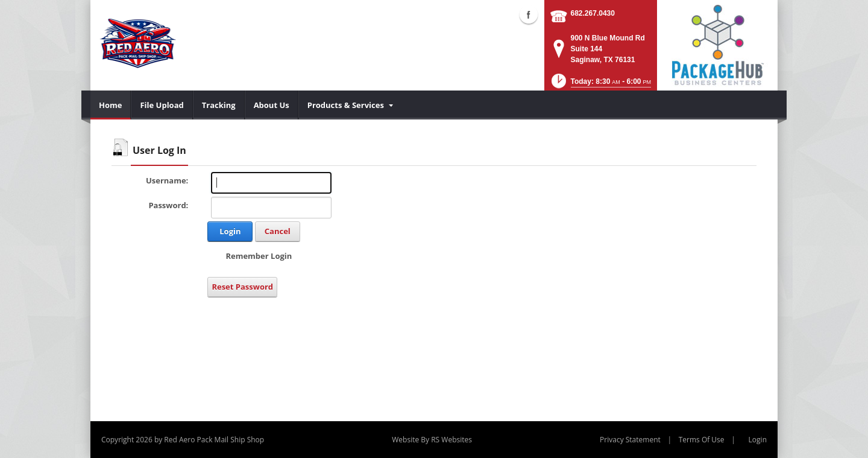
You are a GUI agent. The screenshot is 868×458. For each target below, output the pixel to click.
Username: (167, 180)
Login (230, 231)
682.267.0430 (593, 13)
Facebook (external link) (529, 14)
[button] (600, 85)
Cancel (278, 231)
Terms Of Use (702, 440)
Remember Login (259, 256)
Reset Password (242, 287)
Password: (168, 205)
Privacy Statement (630, 440)
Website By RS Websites (432, 440)
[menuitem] (111, 105)
